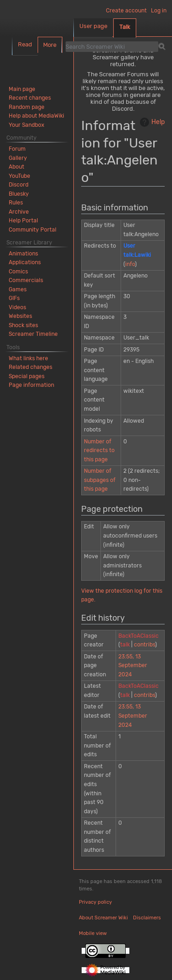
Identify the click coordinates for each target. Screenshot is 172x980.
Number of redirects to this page (99, 450)
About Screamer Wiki (103, 918)
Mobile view (93, 933)
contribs (144, 645)
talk (125, 645)
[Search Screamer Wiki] (112, 46)
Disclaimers (147, 918)
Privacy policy (95, 902)
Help (151, 122)
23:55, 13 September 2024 (133, 666)
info (130, 264)
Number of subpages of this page (100, 480)
